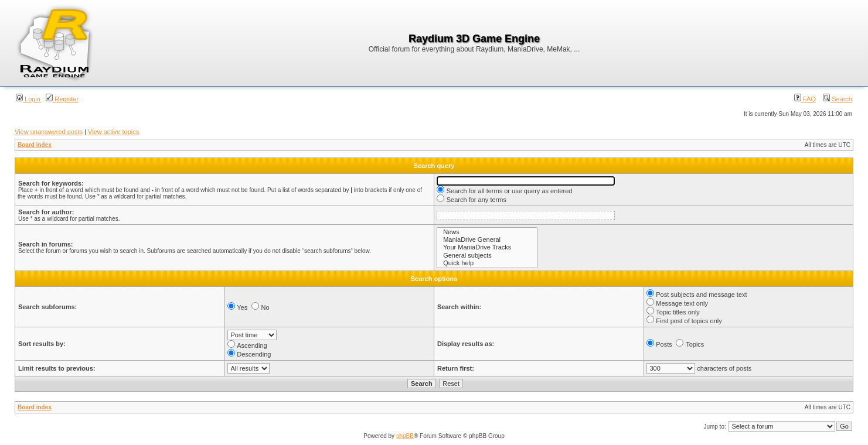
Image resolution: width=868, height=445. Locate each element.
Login (28, 99)
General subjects (487, 256)
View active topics (113, 132)
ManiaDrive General (487, 240)
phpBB (405, 436)
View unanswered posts (49, 132)
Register (62, 99)
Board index (35, 145)
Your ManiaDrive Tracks (487, 247)
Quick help (487, 263)
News (487, 232)
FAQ (805, 99)
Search (838, 99)
